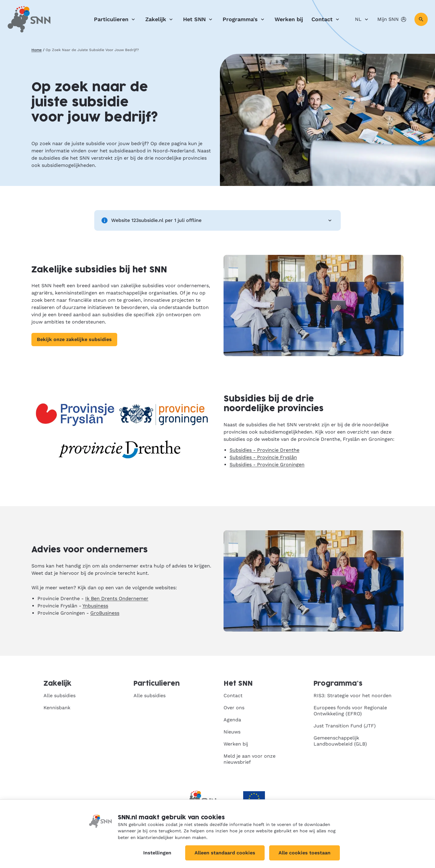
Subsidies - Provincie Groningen (267, 465)
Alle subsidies (60, 696)
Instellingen (157, 853)
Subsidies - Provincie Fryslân (263, 457)
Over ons (234, 708)
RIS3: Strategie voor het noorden (353, 696)
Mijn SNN (392, 19)
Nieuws (232, 732)
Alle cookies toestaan (304, 853)
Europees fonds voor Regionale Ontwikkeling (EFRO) (350, 711)
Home (37, 50)
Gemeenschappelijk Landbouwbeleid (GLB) (340, 741)
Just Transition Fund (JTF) (345, 726)
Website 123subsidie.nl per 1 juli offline (217, 220)
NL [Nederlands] (362, 19)
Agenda (232, 720)
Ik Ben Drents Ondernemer (117, 598)
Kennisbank (57, 708)
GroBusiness (105, 613)
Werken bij (289, 19)
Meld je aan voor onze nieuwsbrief (250, 759)
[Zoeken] (421, 19)
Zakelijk (160, 19)
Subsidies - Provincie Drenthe (264, 450)
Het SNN (199, 19)
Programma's (244, 19)
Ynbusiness (95, 606)
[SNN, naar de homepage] (29, 19)
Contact (326, 19)
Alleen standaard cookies (225, 853)
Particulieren (115, 19)
